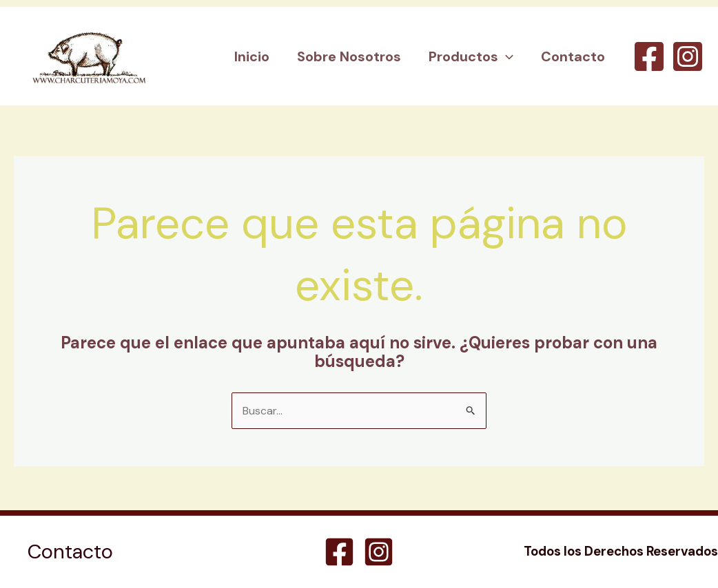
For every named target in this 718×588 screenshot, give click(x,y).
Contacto (573, 56)
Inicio (252, 56)
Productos (471, 56)
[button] (506, 56)
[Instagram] (688, 56)
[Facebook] (649, 56)
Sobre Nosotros (349, 56)
